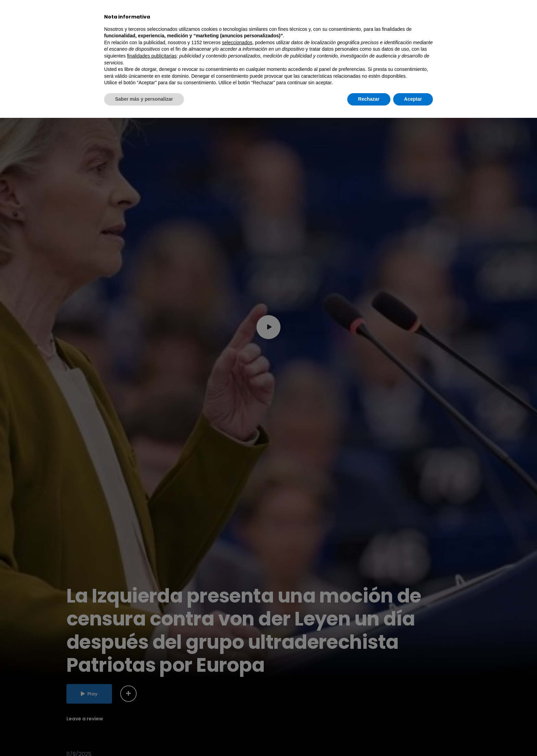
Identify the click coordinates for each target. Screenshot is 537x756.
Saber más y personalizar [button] (144, 737)
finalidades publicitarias (152, 694)
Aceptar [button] (413, 737)
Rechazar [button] (369, 737)
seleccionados (237, 681)
